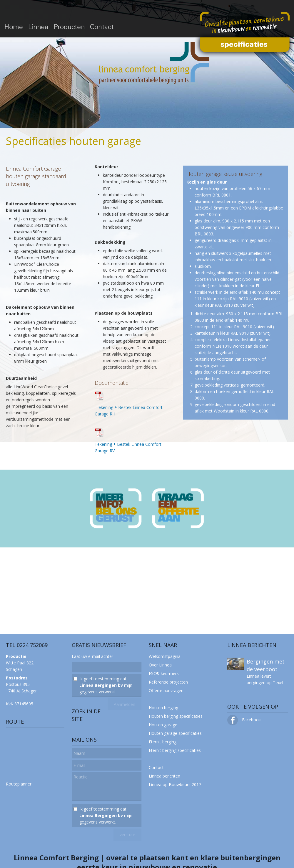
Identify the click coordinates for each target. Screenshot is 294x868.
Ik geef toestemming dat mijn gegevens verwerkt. (106, 685)
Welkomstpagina (165, 656)
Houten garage (163, 725)
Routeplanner (19, 784)
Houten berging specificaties (176, 716)
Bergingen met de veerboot (266, 665)
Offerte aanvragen (166, 690)
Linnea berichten (164, 776)
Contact (156, 767)
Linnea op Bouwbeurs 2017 (175, 784)
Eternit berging (163, 742)
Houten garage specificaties (175, 733)
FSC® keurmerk (164, 673)
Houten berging (163, 708)
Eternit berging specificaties (175, 750)
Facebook (244, 720)
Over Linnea (160, 665)
